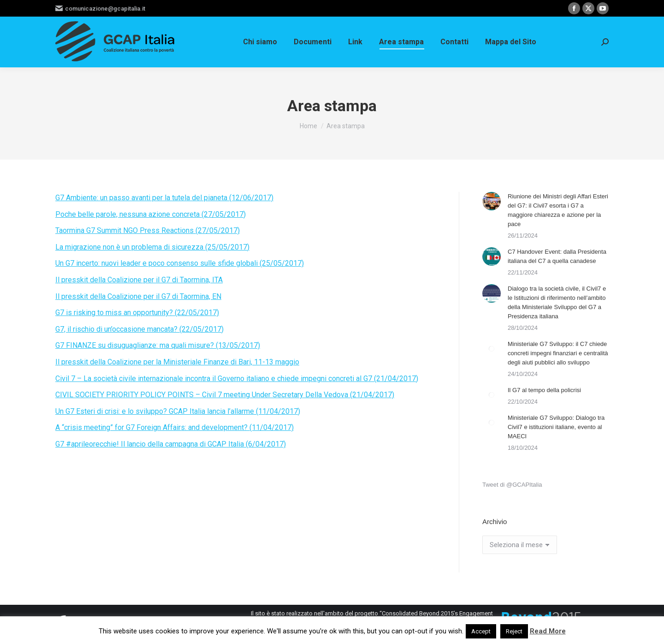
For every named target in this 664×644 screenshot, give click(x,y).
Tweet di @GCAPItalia (512, 485)
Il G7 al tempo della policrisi (544, 390)
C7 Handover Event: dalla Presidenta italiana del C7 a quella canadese (557, 256)
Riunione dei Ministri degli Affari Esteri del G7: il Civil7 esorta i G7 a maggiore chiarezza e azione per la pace (558, 210)
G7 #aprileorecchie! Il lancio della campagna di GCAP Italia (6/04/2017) (171, 444)
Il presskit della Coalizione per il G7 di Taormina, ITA (139, 280)
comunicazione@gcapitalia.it (100, 9)
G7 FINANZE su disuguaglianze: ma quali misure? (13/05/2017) (158, 345)
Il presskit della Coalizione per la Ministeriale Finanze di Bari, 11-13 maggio (177, 362)
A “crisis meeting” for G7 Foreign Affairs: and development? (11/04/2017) (175, 427)
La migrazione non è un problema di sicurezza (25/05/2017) (152, 247)
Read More (548, 631)
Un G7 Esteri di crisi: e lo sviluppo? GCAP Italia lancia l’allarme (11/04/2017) (178, 411)
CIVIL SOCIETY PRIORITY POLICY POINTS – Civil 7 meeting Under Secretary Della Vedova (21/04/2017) (225, 395)
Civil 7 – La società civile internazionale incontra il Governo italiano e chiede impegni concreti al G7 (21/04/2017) (237, 379)
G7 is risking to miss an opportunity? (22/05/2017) (137, 313)
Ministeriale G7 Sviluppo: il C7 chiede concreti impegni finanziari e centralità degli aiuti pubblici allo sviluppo (558, 353)
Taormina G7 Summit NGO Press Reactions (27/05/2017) (148, 230)
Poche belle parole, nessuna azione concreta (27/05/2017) (151, 214)
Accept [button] (481, 631)
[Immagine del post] (492, 201)
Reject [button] (514, 631)
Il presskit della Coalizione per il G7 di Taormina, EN (138, 296)
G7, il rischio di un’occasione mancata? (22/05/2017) (139, 329)
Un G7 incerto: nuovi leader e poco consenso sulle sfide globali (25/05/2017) (180, 263)
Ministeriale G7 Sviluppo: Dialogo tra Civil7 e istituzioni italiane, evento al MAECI (556, 427)
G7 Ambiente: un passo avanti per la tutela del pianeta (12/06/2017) (164, 198)
